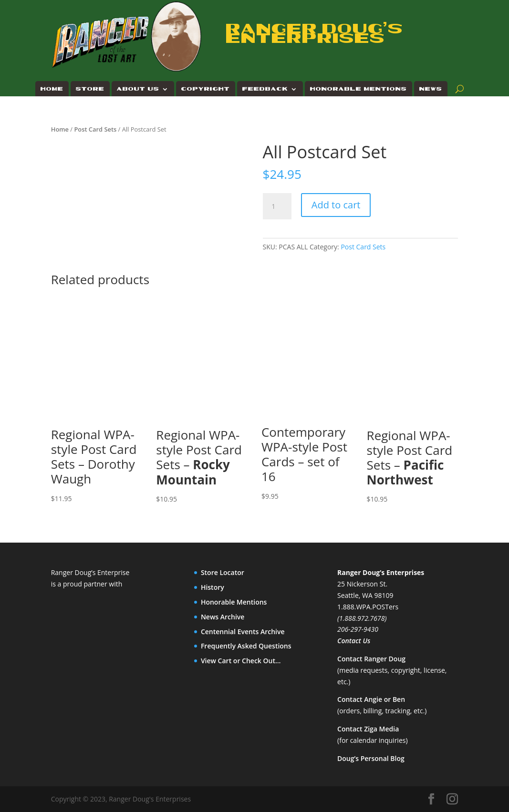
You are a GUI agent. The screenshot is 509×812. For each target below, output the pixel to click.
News (431, 89)
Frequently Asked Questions (246, 646)
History (213, 587)
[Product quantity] (277, 206)
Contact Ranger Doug (371, 659)
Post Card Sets (95, 129)
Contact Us (354, 641)
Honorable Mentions (358, 89)
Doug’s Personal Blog (371, 758)
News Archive (223, 617)
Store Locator (223, 572)
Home (52, 89)
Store (90, 89)
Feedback (265, 89)
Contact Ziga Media (368, 729)
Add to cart (336, 205)
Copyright (206, 89)
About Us (138, 89)
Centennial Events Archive (243, 632)
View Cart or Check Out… (241, 661)
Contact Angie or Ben (371, 699)
